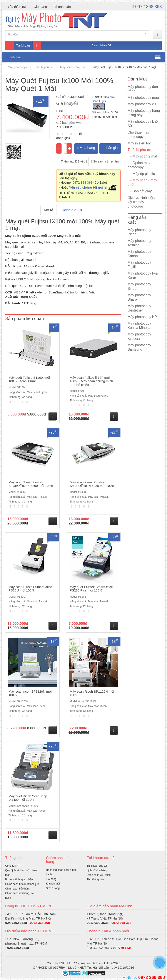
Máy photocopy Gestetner (139, 308)
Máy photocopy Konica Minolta (139, 326)
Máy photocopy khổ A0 (143, 124)
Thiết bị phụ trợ (43, 67)
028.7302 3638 (18, 948)
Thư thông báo (95, 879)
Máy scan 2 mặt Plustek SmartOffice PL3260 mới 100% (31, 484)
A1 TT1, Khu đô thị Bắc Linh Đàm (31, 914)
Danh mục (14, 57)
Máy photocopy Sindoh (139, 286)
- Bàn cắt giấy (140, 191)
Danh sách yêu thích (99, 875)
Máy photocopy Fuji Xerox (143, 276)
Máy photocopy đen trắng (143, 89)
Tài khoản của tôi (97, 866)
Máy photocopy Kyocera (139, 336)
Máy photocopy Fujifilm (139, 265)
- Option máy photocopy (139, 165)
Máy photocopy (17, 67)
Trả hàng (51, 879)
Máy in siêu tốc (139, 143)
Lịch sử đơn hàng (97, 870)
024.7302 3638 (16, 923)
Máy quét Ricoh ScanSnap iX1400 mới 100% (28, 798)
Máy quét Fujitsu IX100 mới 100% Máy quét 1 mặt (125, 67)
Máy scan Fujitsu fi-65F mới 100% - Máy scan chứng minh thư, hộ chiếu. (91, 381)
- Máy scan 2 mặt (142, 156)
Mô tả (49, 210)
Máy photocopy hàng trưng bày (144, 113)
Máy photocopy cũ (142, 104)
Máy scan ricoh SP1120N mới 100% (30, 693)
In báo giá (110, 148)
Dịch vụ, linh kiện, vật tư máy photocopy (141, 202)
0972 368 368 (147, 7)
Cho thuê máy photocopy (139, 135)
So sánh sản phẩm (105, 161)
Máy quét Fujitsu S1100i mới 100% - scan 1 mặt (29, 379)
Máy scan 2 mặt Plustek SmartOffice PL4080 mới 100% (92, 484)
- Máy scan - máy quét (142, 182)
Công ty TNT (13, 866)
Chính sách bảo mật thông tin (22, 884)
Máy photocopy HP (142, 317)
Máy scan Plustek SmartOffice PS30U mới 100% (30, 589)
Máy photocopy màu (143, 98)
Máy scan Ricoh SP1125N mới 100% (92, 693)
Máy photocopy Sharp (139, 297)
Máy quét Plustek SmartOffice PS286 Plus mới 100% (91, 589)
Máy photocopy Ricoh (139, 232)
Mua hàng (86, 148)
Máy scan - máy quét (73, 67)
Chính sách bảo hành (18, 889)
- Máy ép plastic (141, 174)
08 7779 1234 (122, 948)
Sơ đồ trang (53, 888)
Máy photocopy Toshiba (139, 243)
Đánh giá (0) (72, 210)
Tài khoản (18, 45)
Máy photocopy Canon (139, 254)
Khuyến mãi (53, 884)
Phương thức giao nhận (19, 879)
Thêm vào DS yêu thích (74, 161)
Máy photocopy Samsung (139, 347)
